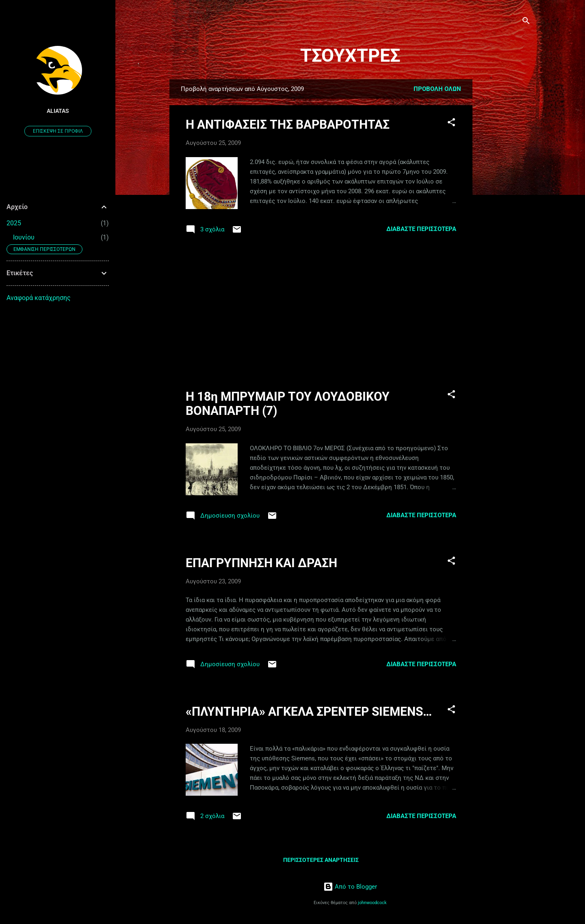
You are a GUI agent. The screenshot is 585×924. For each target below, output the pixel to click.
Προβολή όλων (437, 89)
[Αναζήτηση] (526, 22)
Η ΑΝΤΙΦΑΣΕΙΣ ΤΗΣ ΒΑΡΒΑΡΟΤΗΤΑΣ (288, 124)
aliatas (58, 111)
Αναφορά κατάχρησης (39, 298)
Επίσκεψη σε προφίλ (58, 131)
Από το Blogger (350, 887)
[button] (451, 124)
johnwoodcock (372, 903)
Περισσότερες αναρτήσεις (321, 860)
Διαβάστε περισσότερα (421, 229)
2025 (14, 223)
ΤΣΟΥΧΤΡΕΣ (350, 55)
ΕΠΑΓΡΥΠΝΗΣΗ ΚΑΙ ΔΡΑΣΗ (261, 563)
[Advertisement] (505, 201)
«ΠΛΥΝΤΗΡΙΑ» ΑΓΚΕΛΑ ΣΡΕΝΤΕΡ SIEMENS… (309, 711)
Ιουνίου (24, 237)
